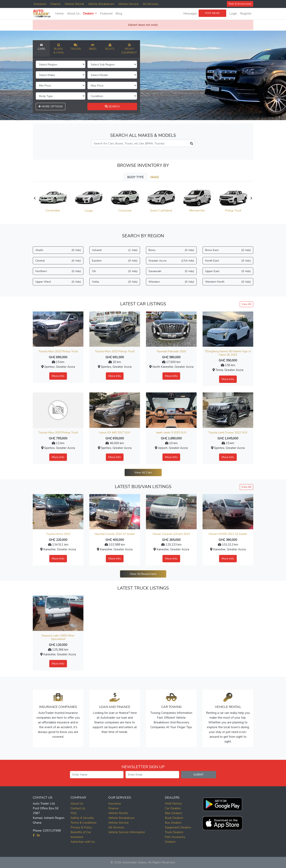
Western (171, 282)
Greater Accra (171, 261)
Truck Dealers (174, 832)
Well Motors (173, 804)
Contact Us (78, 808)
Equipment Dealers (178, 827)
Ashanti (115, 250)
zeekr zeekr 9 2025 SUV (171, 433)
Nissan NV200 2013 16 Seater (228, 534)
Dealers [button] (89, 14)
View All (246, 304)
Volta (115, 282)
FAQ (73, 813)
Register (246, 14)
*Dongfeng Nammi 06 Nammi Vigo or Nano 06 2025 (228, 353)
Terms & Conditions (84, 823)
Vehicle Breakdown (101, 4)
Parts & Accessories (240, 4)
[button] (222, 803)
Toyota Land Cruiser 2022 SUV (228, 433)
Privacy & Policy (81, 827)
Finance (55, 4)
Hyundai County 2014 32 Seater (115, 534)
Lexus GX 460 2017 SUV (115, 433)
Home (59, 14)
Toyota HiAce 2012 (58, 534)
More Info (58, 376)
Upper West (58, 282)
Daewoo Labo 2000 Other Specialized (58, 637)
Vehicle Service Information (127, 832)
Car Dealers (173, 808)
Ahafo (58, 250)
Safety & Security (82, 818)
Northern (58, 271)
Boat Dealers (174, 818)
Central (58, 261)
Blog (119, 14)
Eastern (115, 261)
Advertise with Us (83, 842)
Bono (171, 250)
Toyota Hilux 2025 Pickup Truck (58, 433)
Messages (190, 14)
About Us (73, 14)
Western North (228, 282)
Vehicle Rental (74, 4)
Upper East (228, 271)
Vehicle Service (128, 4)
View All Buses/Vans (143, 574)
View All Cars (143, 472)
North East (228, 261)
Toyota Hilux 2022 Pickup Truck (58, 351)
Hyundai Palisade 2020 (171, 351)
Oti (115, 271)
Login (233, 14)
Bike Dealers (174, 813)
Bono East (228, 250)
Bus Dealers (173, 823)
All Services (151, 4)
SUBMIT (199, 775)
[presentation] (35, 198)
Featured (106, 14)
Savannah (171, 271)
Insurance (40, 4)
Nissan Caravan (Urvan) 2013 (171, 534)
